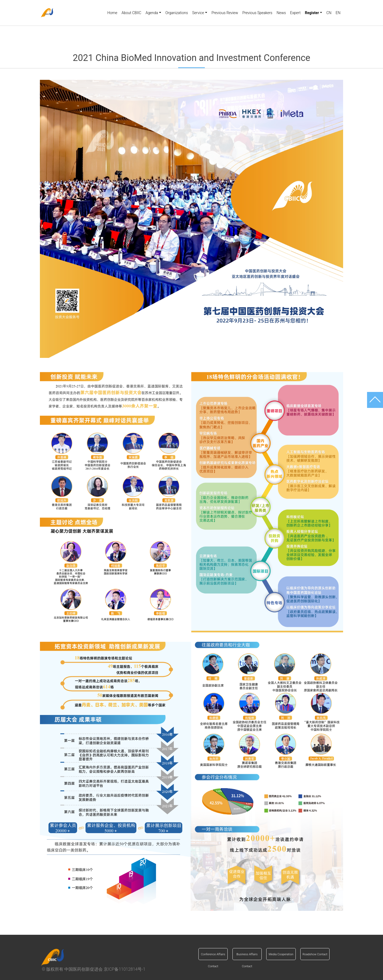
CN (329, 13)
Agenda (152, 13)
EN (338, 13)
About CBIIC (131, 13)
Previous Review (225, 13)
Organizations (177, 13)
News (281, 13)
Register (312, 13)
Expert (295, 13)
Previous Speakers (257, 13)
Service (198, 13)
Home (112, 13)
